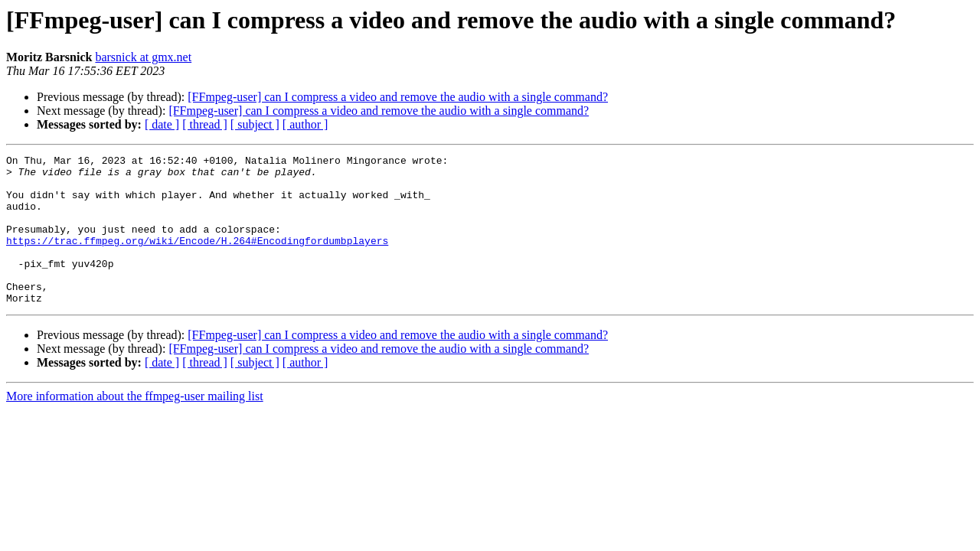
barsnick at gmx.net (143, 57)
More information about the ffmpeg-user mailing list (135, 426)
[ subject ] (255, 124)
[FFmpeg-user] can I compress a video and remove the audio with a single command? (398, 97)
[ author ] (305, 124)
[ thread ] (205, 124)
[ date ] (162, 124)
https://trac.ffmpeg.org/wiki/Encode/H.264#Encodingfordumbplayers (197, 259)
